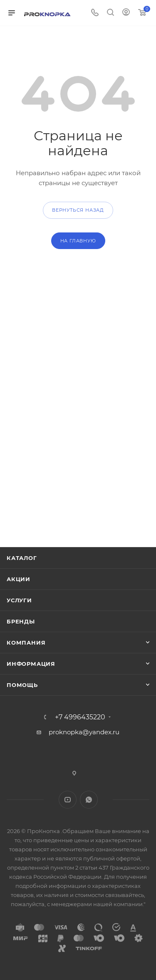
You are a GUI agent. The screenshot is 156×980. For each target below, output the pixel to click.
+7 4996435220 (80, 717)
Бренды (21, 621)
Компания (26, 643)
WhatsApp (89, 800)
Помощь (22, 685)
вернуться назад (78, 210)
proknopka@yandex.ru (84, 732)
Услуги (19, 600)
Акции (19, 579)
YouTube (68, 800)
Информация (31, 664)
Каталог (22, 558)
